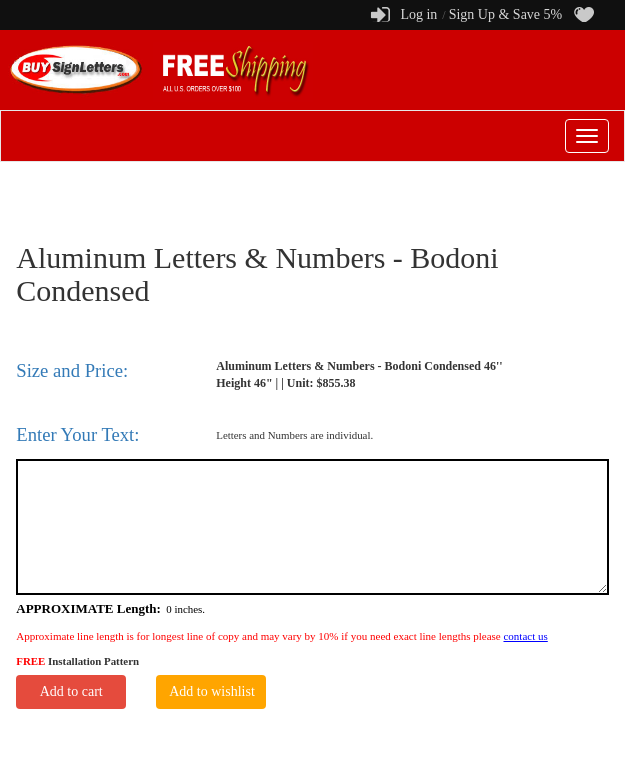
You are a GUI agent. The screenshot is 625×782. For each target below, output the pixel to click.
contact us (525, 636)
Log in (418, 14)
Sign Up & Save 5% (506, 14)
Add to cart (71, 691)
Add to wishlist (212, 691)
